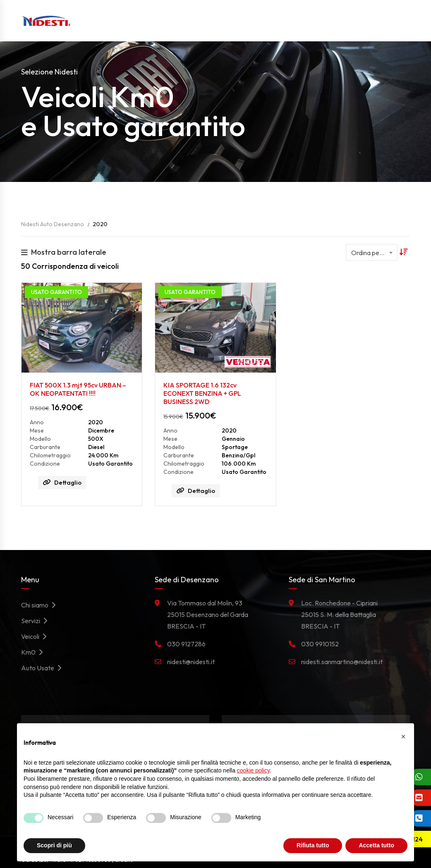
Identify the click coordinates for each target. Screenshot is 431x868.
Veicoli (36, 636)
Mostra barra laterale (64, 252)
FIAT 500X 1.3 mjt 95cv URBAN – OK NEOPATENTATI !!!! (78, 389)
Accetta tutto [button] (376, 845)
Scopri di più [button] (54, 845)
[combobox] (372, 252)
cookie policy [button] (253, 770)
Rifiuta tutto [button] (313, 845)
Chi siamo (41, 605)
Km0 (34, 652)
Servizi (36, 621)
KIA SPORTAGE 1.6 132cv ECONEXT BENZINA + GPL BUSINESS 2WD (202, 393)
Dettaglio (62, 482)
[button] (403, 736)
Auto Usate (43, 668)
